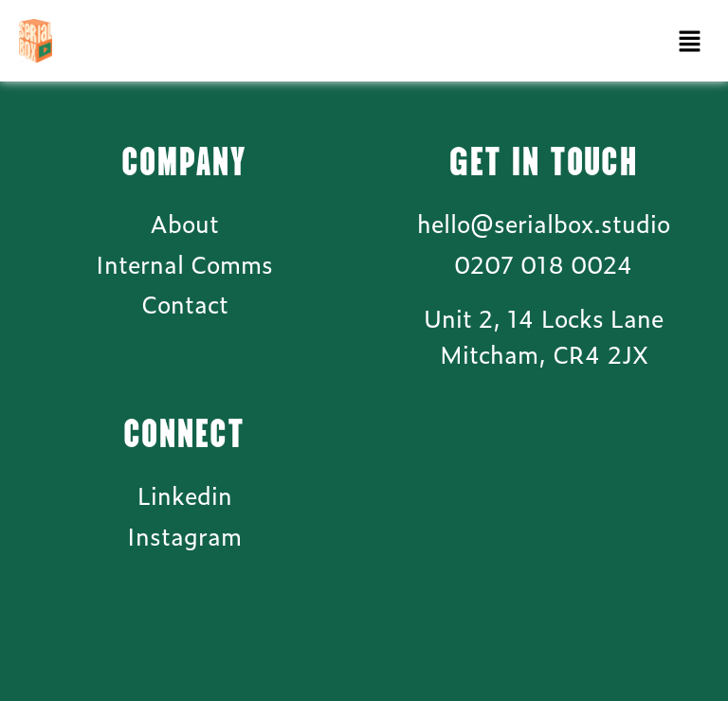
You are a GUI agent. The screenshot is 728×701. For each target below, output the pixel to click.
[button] (690, 41)
